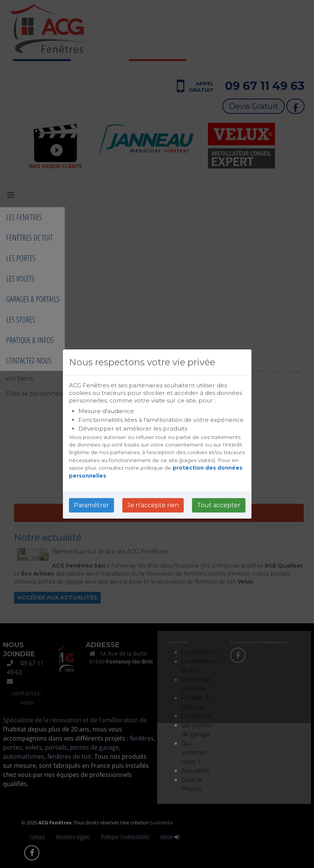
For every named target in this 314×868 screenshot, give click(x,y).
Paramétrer (91, 505)
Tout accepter (219, 505)
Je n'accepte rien (153, 505)
